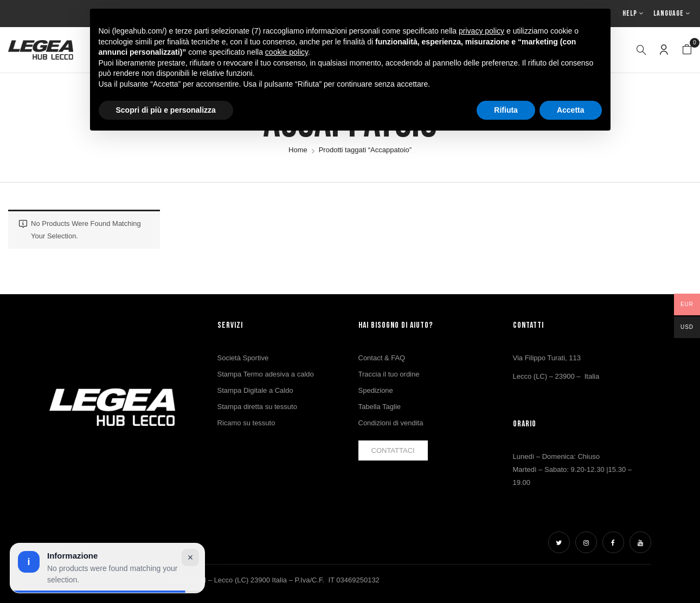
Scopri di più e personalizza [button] (166, 110)
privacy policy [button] (481, 31)
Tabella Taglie (380, 407)
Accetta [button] (571, 110)
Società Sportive (243, 358)
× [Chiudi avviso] (191, 557)
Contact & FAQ (382, 358)
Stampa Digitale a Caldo (255, 390)
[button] (687, 50)
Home (298, 150)
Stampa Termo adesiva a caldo (266, 374)
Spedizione (376, 390)
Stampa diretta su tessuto (257, 407)
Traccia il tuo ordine (389, 374)
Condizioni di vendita (391, 423)
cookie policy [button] (287, 52)
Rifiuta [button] (506, 110)
